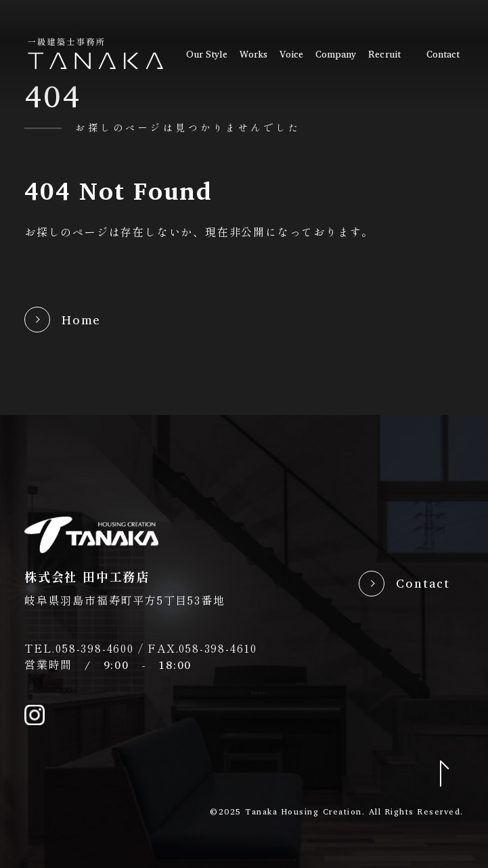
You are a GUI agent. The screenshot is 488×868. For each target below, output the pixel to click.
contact (443, 54)
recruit (384, 54)
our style (207, 54)
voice (291, 54)
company (336, 54)
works (253, 54)
